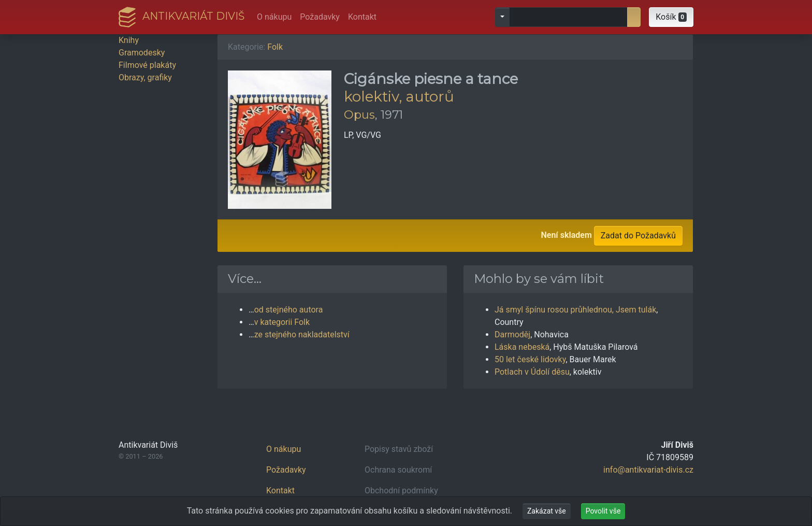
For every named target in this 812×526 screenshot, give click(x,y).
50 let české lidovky (530, 359)
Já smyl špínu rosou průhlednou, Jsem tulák (575, 310)
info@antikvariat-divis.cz (648, 470)
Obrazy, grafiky (145, 77)
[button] (671, 17)
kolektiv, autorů (399, 96)
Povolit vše (603, 511)
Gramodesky (142, 53)
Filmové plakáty (147, 65)
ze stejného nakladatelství (302, 335)
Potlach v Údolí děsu (532, 372)
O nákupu (274, 17)
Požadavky (320, 17)
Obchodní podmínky (401, 491)
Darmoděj (512, 335)
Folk (275, 47)
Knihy (129, 40)
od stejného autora (289, 310)
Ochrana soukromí (398, 470)
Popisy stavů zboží (399, 449)
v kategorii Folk (282, 322)
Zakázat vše (547, 511)
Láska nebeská (522, 347)
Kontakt (362, 17)
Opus (359, 115)
